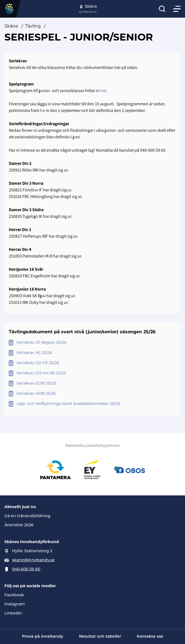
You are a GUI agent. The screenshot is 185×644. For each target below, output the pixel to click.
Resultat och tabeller (100, 637)
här (103, 91)
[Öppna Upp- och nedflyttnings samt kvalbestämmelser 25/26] (92, 404)
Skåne (11, 26)
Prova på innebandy (43, 637)
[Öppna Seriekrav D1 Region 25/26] (92, 343)
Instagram (15, 604)
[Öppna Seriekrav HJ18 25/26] (92, 394)
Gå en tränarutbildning (27, 516)
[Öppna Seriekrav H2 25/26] (92, 353)
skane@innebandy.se (33, 560)
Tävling (33, 26)
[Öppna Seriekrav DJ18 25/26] (92, 384)
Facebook (14, 595)
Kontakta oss (150, 637)
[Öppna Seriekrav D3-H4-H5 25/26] (92, 373)
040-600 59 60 (26, 569)
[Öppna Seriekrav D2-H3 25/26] (92, 363)
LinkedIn (13, 614)
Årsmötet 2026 (19, 525)
